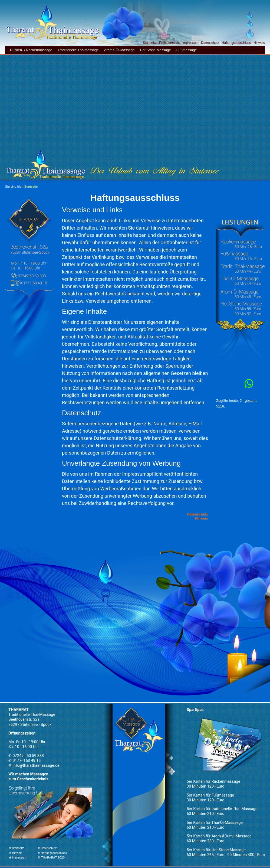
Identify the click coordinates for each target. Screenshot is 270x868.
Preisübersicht (169, 43)
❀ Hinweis (16, 853)
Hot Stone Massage (156, 50)
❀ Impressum (18, 858)
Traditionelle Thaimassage (78, 50)
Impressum (190, 43)
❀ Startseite (17, 848)
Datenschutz (210, 43)
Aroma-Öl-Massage (119, 50)
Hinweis (259, 43)
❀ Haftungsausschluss (52, 853)
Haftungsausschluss (236, 43)
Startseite (150, 43)
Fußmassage (187, 50)
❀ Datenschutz (47, 848)
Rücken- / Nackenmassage (31, 50)
